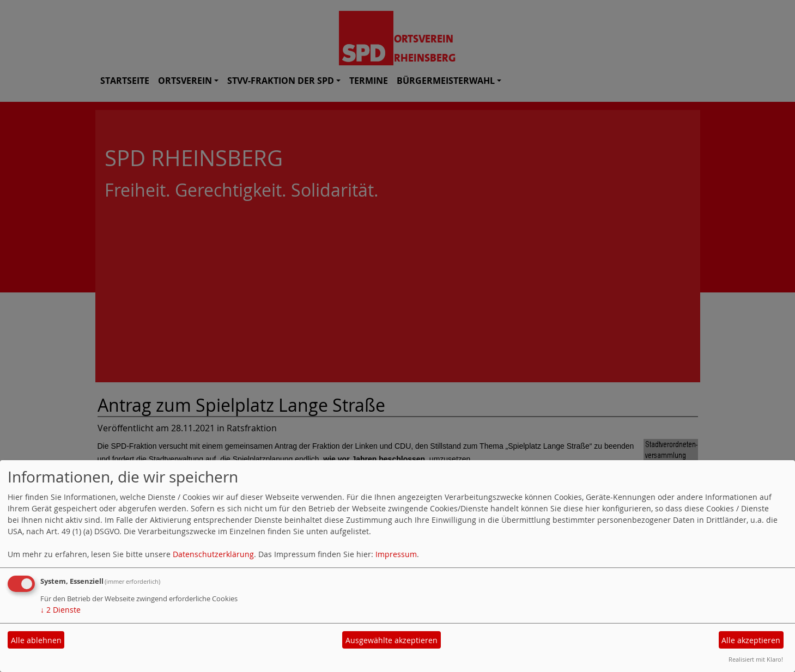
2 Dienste (60, 610)
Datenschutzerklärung (213, 554)
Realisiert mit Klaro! (756, 659)
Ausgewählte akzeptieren (392, 640)
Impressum (396, 554)
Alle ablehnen (36, 640)
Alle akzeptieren (751, 640)
